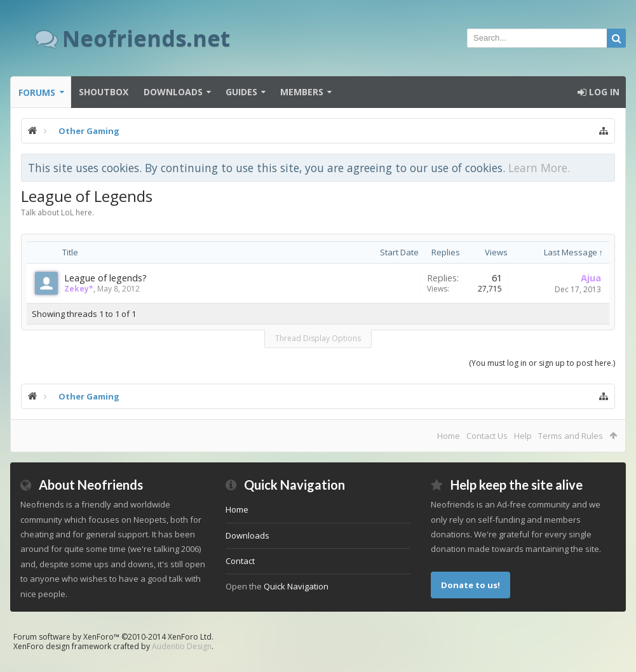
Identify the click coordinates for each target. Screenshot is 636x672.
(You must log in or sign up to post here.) (542, 363)
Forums (37, 92)
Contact (240, 561)
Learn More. (539, 168)
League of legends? (105, 278)
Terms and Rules (571, 436)
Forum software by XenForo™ (113, 637)
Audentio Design (182, 646)
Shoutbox (104, 92)
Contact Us (487, 436)
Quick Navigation (296, 586)
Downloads (173, 92)
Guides (241, 92)
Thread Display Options (318, 338)
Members (302, 92)
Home (449, 436)
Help (523, 436)
